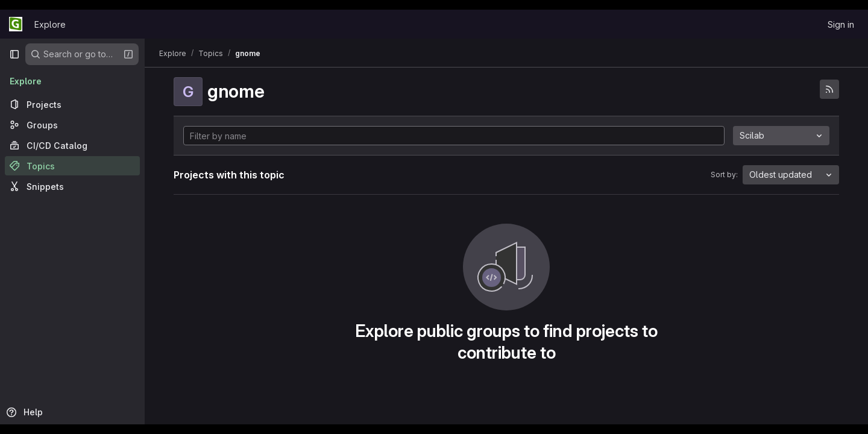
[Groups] (72, 125)
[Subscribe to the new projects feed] (829, 89)
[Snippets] (72, 186)
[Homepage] (16, 24)
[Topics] (72, 166)
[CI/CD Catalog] (72, 145)
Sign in (841, 24)
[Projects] (72, 104)
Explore (50, 24)
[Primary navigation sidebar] (14, 54)
